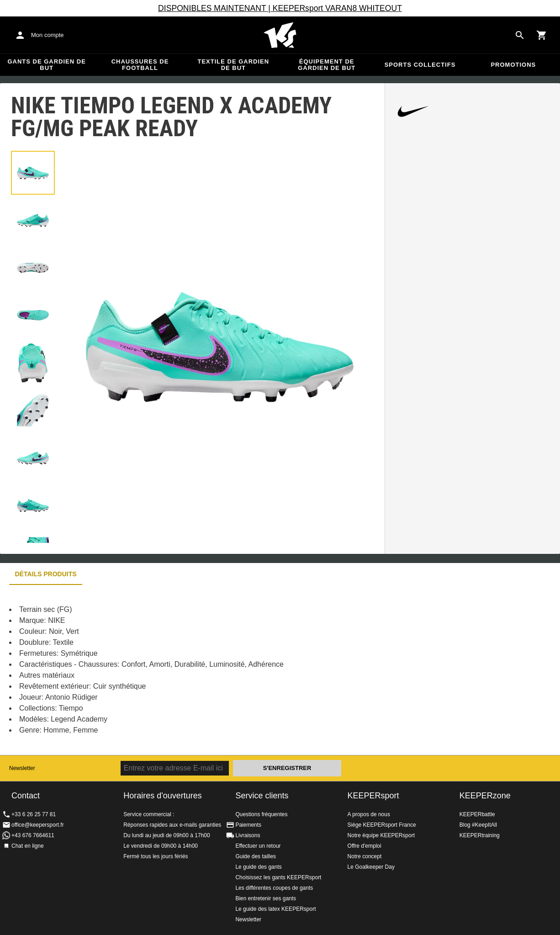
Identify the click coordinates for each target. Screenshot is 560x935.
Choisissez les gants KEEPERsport (278, 877)
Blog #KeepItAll (478, 825)
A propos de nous (369, 814)
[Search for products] (520, 35)
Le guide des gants (258, 867)
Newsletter (22, 768)
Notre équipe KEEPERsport (381, 835)
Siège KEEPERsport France (382, 825)
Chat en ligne (28, 846)
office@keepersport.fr (38, 825)
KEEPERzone (485, 796)
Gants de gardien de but (46, 65)
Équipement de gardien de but (327, 65)
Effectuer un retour (258, 846)
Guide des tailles (256, 856)
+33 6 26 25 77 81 (34, 814)
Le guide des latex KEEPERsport (275, 909)
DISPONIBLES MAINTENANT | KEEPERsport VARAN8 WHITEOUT (280, 8)
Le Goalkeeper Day (371, 867)
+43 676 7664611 (33, 835)
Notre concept (365, 856)
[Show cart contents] (542, 35)
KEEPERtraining (480, 835)
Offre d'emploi (365, 846)
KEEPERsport (373, 796)
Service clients (262, 796)
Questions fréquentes (261, 814)
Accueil (280, 35)
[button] (33, 173)
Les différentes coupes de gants (274, 888)
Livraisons (248, 835)
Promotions (513, 65)
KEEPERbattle (477, 814)
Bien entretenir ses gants (266, 898)
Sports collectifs (420, 65)
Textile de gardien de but (233, 65)
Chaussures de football (140, 65)
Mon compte (48, 35)
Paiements (248, 825)
